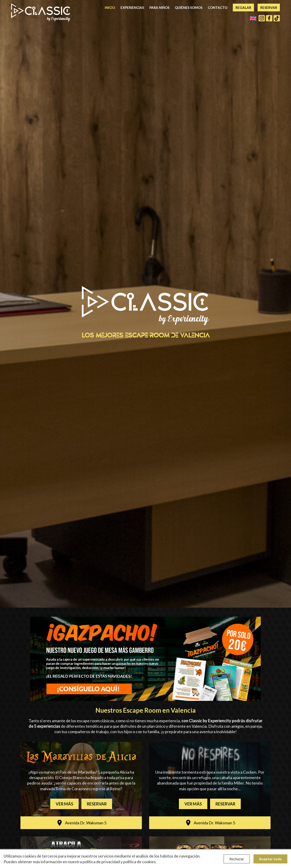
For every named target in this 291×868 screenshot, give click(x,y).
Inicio (110, 8)
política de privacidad (101, 862)
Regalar (243, 8)
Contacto (218, 8)
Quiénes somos (189, 8)
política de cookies (139, 862)
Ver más (64, 804)
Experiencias (132, 8)
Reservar (269, 8)
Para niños (159, 8)
